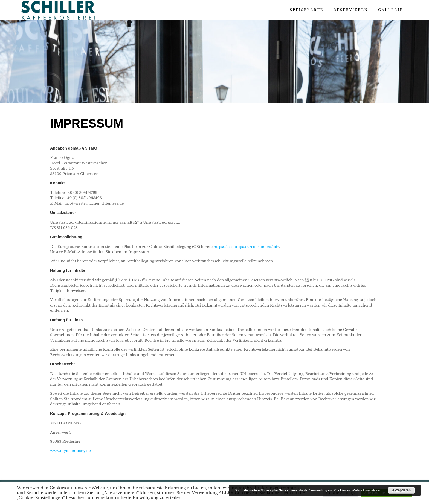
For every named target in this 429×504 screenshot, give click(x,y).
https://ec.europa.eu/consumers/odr (246, 247)
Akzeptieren (401, 490)
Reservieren (351, 10)
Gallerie (391, 10)
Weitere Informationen (367, 490)
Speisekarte (307, 10)
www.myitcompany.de (70, 451)
